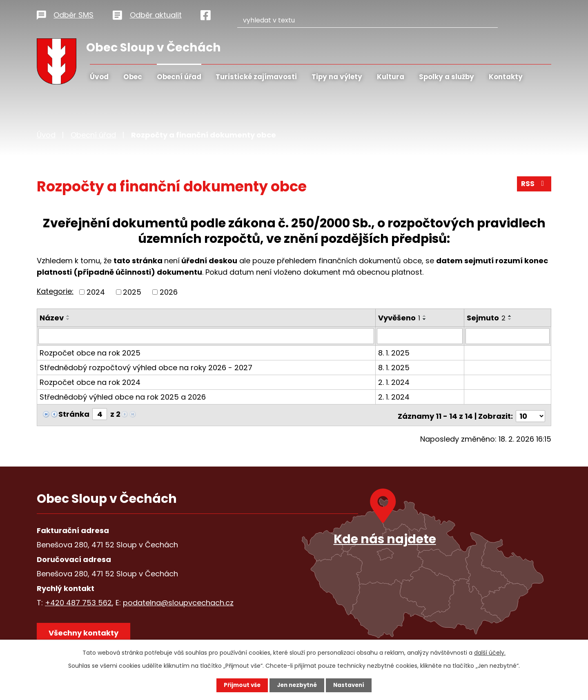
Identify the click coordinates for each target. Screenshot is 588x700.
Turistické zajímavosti (256, 77)
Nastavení (351, 685)
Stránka (74, 414)
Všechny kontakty (86, 632)
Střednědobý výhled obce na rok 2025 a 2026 (123, 397)
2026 (169, 292)
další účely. (490, 652)
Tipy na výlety (337, 77)
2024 (96, 292)
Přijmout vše (240, 685)
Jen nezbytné (297, 685)
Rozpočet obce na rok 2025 (90, 352)
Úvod (99, 77)
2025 (132, 292)
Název (52, 318)
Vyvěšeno (400, 318)
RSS (534, 186)
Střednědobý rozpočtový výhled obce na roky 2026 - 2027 (146, 367)
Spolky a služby (447, 77)
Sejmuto (487, 318)
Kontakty (506, 77)
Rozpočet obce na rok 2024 (90, 382)
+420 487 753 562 (78, 600)
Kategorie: (55, 291)
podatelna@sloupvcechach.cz (178, 600)
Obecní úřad (179, 77)
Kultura (391, 77)
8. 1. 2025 (394, 352)
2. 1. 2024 (394, 382)
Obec (133, 77)
